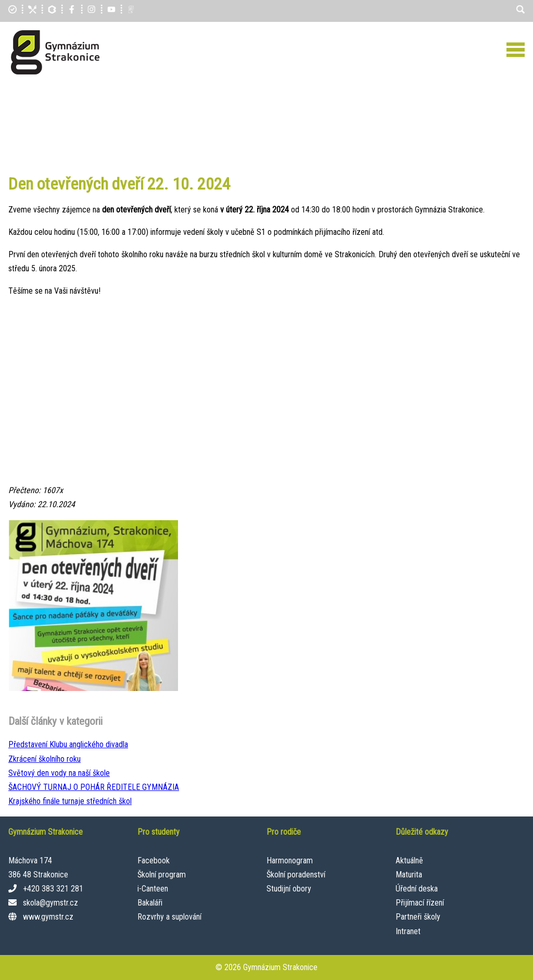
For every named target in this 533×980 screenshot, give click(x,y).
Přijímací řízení (420, 903)
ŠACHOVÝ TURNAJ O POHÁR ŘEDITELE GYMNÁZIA (94, 787)
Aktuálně (409, 860)
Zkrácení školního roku (45, 759)
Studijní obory (289, 889)
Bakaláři (150, 903)
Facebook (154, 860)
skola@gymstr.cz (50, 903)
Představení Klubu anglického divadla (68, 744)
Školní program (162, 875)
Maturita (409, 875)
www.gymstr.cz (48, 917)
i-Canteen (153, 889)
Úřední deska (417, 889)
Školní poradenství (296, 875)
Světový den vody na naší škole (59, 773)
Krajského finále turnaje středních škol (70, 801)
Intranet (408, 931)
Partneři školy (418, 917)
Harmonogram (290, 860)
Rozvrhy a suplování (169, 917)
